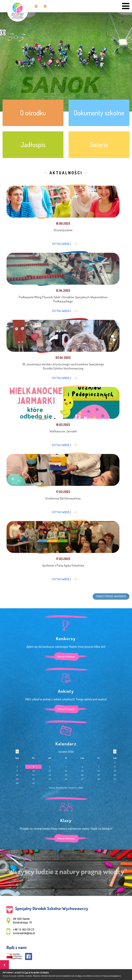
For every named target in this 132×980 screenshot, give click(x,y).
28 (99, 779)
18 (50, 775)
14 (99, 771)
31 (33, 783)
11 (50, 771)
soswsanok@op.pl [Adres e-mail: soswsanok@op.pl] (24, 933)
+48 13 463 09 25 (36, 6)
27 (82, 779)
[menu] (126, 6)
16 (17, 775)
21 (99, 775)
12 (66, 771)
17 (33, 775)
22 (115, 775)
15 (115, 771)
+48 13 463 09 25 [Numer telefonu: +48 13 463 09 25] (24, 930)
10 (33, 771)
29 (115, 779)
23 (17, 779)
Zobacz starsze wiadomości (111, 596)
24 (33, 779)
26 (66, 779)
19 (66, 775)
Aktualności (66, 173)
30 (17, 783)
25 (50, 779)
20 (82, 775)
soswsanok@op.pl (45, 6)
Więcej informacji (66, 657)
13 (82, 771)
